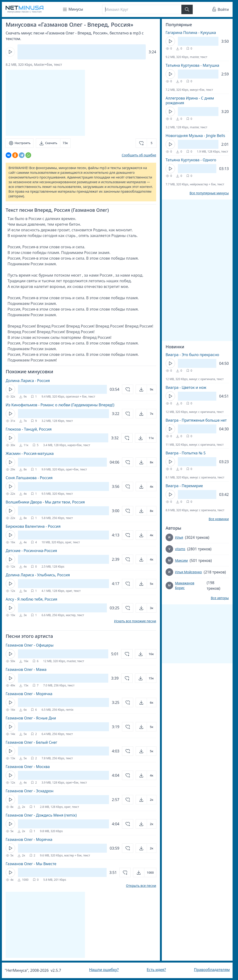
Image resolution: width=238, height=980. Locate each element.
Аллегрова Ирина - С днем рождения (190, 100)
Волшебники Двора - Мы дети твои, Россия (45, 502)
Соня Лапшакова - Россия (29, 478)
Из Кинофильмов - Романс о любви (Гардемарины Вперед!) (60, 405)
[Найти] (187, 9)
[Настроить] (19, 143)
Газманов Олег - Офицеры (30, 645)
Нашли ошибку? (104, 970)
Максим (181, 560)
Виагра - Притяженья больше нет (196, 420)
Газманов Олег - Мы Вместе (31, 864)
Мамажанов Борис (185, 585)
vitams (180, 549)
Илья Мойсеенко (188, 572)
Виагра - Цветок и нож (186, 387)
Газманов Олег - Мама (26, 669)
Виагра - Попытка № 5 (186, 453)
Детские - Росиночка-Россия (31, 551)
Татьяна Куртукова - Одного (191, 160)
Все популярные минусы (209, 193)
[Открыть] (146, 389)
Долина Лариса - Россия (28, 381)
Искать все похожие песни (135, 621)
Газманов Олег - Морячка (29, 694)
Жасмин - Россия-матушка (30, 453)
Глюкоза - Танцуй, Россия (29, 429)
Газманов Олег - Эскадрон (30, 791)
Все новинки (219, 519)
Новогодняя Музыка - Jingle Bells (195, 136)
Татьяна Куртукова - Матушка (192, 65)
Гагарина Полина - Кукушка (191, 33)
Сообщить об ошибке (139, 155)
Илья (179, 537)
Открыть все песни (141, 886)
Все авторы (220, 598)
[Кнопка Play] (10, 52)
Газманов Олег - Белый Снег (31, 742)
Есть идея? (156, 970)
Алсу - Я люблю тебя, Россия (31, 599)
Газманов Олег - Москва (28, 767)
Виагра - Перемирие (184, 486)
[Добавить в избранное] (146, 143)
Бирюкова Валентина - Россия (33, 526)
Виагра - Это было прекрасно (192, 355)
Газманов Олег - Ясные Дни (31, 718)
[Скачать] (53, 143)
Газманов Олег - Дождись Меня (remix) (41, 815)
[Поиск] (142, 9)
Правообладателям (212, 970)
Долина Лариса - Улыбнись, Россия (38, 575)
